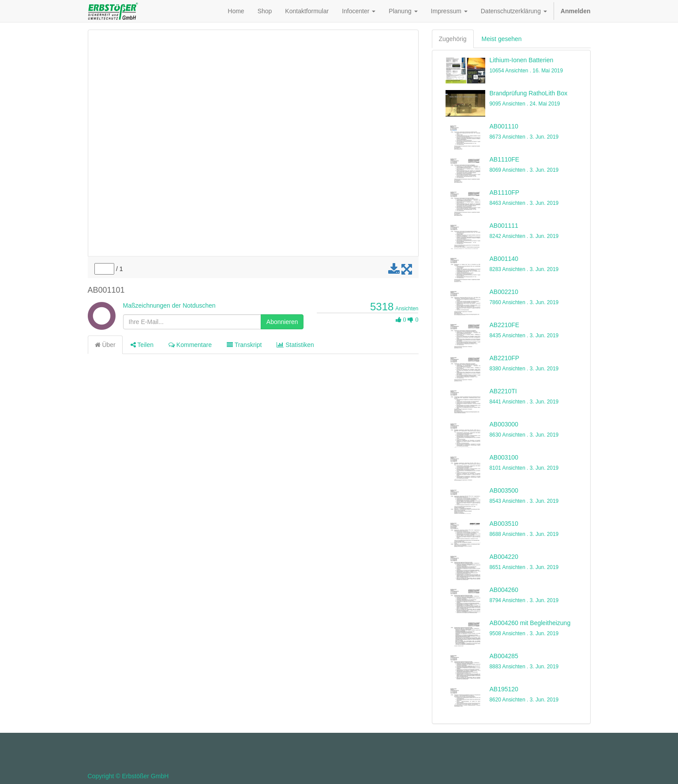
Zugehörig (453, 39)
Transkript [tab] (244, 345)
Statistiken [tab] (295, 345)
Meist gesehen (502, 39)
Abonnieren (282, 322)
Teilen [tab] (142, 345)
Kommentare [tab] (190, 345)
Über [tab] (105, 345)
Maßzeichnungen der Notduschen (169, 305)
